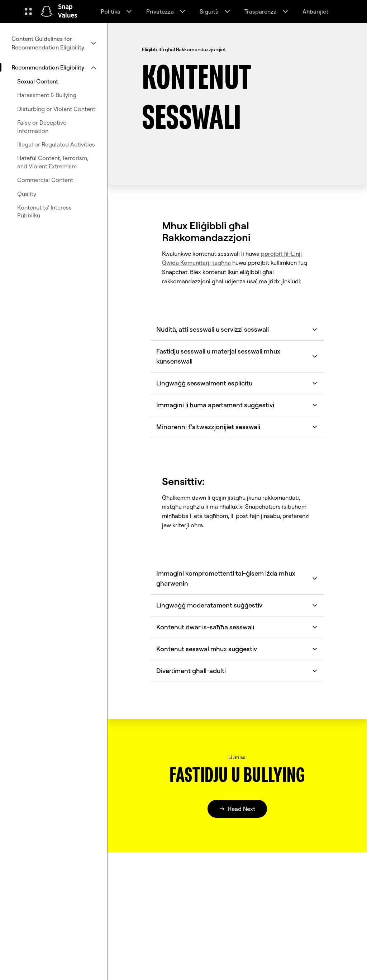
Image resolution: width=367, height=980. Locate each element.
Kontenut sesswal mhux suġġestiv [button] (237, 649)
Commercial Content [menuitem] (45, 180)
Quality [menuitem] (27, 194)
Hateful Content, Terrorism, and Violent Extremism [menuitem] (53, 162)
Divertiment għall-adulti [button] (237, 671)
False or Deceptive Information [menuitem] (42, 126)
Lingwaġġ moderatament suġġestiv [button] (237, 605)
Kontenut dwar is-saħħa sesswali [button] (237, 627)
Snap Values (68, 11)
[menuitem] (53, 43)
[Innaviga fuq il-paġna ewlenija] (47, 11)
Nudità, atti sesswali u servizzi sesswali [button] (237, 329)
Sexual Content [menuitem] (38, 81)
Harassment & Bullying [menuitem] (47, 95)
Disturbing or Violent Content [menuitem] (56, 109)
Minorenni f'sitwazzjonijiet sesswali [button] (237, 427)
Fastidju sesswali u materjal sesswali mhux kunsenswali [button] (237, 356)
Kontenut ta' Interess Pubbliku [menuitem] (44, 211)
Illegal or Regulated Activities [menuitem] (56, 144)
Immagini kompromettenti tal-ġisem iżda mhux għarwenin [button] (237, 578)
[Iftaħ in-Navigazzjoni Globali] (28, 11)
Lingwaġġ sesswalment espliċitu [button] (237, 383)
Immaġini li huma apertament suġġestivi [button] (237, 405)
